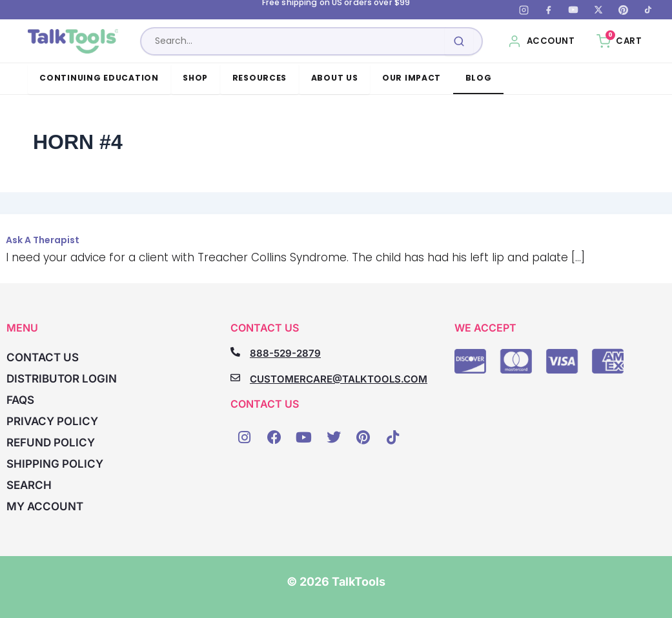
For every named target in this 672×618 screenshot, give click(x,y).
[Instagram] (524, 10)
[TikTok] (648, 10)
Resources (260, 78)
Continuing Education (99, 78)
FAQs (20, 400)
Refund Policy (51, 443)
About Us (335, 78)
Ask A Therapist (43, 240)
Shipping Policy (55, 464)
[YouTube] (573, 10)
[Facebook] (549, 10)
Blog (479, 78)
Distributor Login (62, 379)
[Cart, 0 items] (619, 41)
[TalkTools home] (73, 41)
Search (29, 485)
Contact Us (43, 357)
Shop (195, 78)
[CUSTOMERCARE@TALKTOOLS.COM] (235, 378)
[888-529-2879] (235, 352)
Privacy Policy (52, 421)
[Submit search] (459, 41)
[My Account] (541, 41)
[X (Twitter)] (598, 10)
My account (45, 506)
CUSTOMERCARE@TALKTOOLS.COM (339, 379)
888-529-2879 (285, 353)
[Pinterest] (623, 10)
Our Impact (412, 78)
